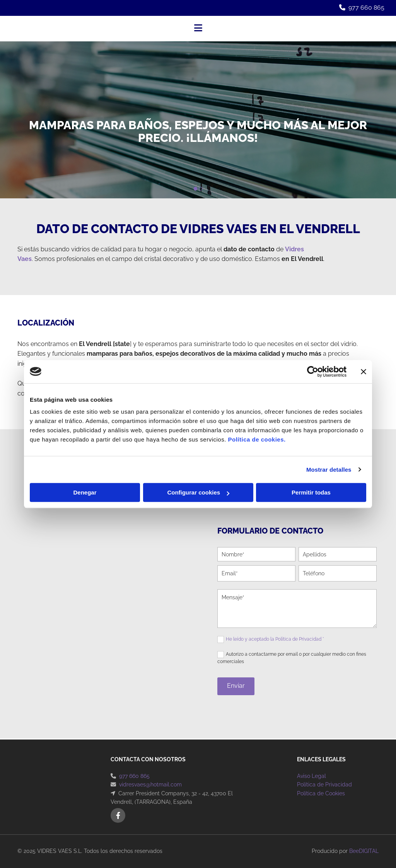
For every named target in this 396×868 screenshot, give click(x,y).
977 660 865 (366, 8)
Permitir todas (311, 492)
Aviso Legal (312, 776)
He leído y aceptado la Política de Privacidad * (275, 639)
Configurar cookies (198, 492)
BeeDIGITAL (364, 851)
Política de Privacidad (324, 784)
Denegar (85, 492)
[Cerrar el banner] (364, 372)
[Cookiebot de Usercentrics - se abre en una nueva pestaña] (313, 372)
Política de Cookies (321, 793)
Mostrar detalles (329, 470)
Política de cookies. (257, 439)
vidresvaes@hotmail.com (150, 784)
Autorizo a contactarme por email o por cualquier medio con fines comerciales (292, 658)
